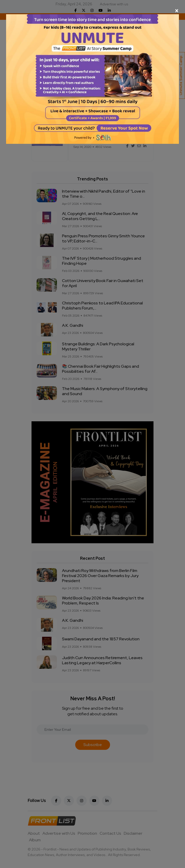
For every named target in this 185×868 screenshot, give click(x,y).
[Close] (92, 11)
